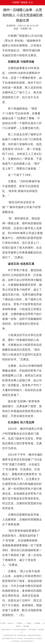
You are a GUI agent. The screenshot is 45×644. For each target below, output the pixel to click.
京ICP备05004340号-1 (27, 641)
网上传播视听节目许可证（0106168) (12, 639)
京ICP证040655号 (29, 639)
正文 (31, 2)
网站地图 (26, 626)
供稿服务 (37, 623)
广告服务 (29, 623)
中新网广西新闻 (20, 2)
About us (11, 623)
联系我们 (20, 623)
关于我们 (3, 623)
